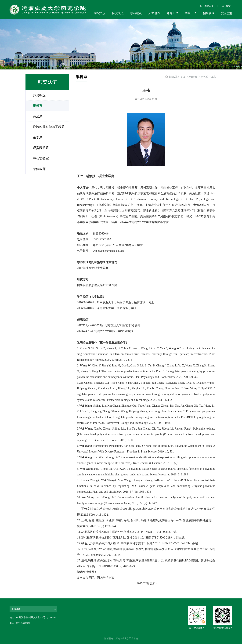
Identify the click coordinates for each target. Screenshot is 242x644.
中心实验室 (41, 158)
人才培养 (154, 13)
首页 (183, 77)
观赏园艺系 (41, 148)
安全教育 (227, 13)
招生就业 (209, 13)
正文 (214, 77)
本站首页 (207, 6)
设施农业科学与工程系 (49, 127)
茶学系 (38, 137)
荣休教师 (39, 169)
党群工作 (172, 13)
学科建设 (136, 13)
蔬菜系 (38, 116)
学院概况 (100, 13)
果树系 (38, 106)
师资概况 (39, 95)
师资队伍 (118, 13)
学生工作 (191, 13)
